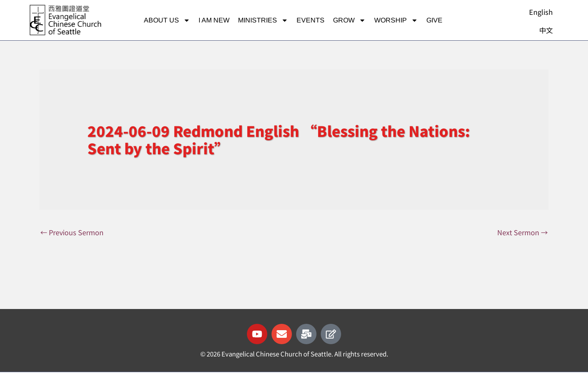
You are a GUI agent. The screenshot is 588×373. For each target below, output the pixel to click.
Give (434, 20)
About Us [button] (167, 20)
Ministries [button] (263, 20)
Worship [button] (396, 20)
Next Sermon (522, 232)
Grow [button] (349, 20)
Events (311, 20)
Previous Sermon (73, 232)
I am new (214, 20)
